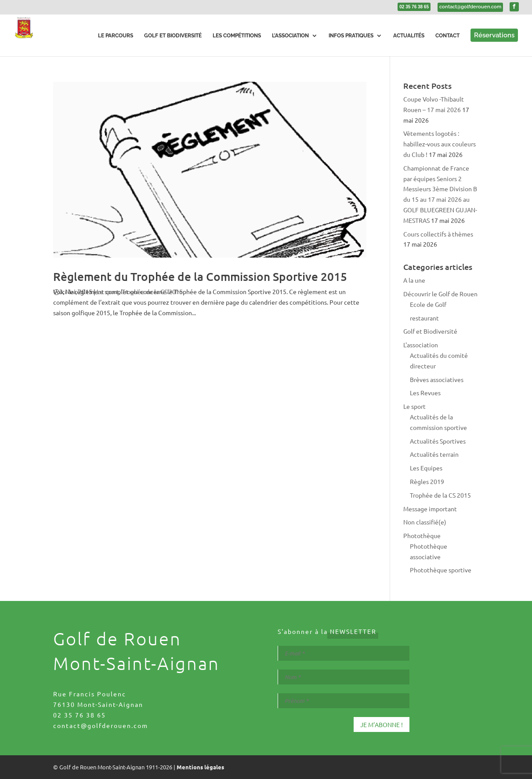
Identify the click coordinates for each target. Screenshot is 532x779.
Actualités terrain (434, 454)
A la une (414, 280)
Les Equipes (426, 468)
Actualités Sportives (438, 441)
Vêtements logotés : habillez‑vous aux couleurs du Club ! (440, 144)
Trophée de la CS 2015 (152, 291)
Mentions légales (200, 767)
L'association (421, 345)
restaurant (424, 318)
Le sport (108, 291)
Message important (430, 509)
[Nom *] (344, 677)
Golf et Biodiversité (430, 331)
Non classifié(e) (425, 522)
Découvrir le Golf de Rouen (440, 294)
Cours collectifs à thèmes (438, 234)
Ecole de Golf (428, 304)
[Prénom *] (344, 701)
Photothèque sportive (441, 570)
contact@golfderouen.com (101, 725)
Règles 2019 (427, 481)
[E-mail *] (344, 653)
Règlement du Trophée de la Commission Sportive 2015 (200, 276)
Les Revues (425, 393)
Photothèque (422, 535)
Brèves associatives (437, 379)
